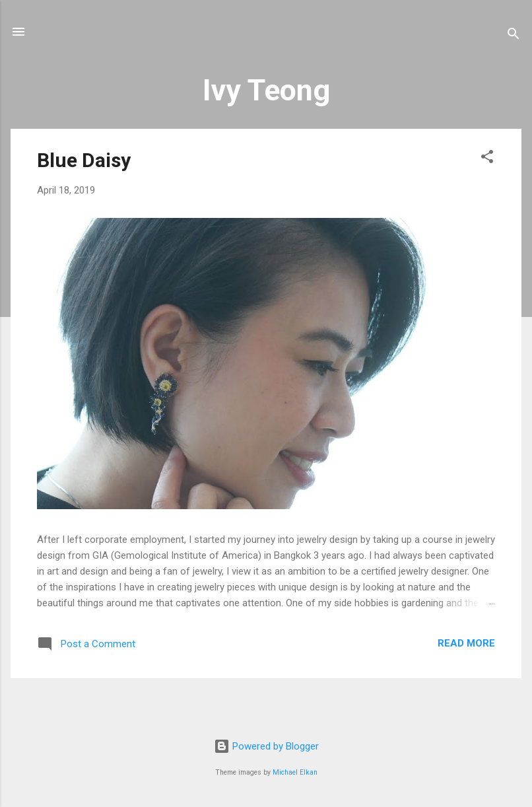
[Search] (514, 36)
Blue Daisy (84, 160)
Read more (466, 643)
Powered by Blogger (266, 746)
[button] (487, 159)
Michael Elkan (295, 772)
